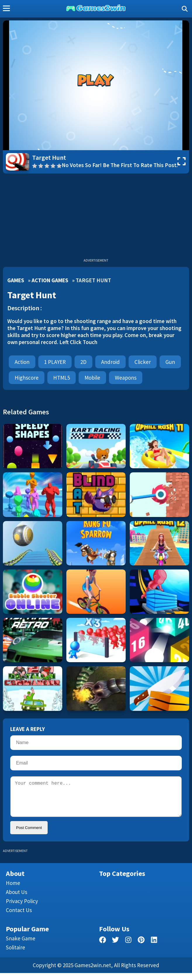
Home (13, 890)
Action (22, 362)
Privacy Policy (22, 908)
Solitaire (15, 954)
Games (16, 280)
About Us (17, 899)
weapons (126, 378)
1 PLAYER (55, 362)
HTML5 (62, 378)
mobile (92, 378)
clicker (143, 362)
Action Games (50, 280)
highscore (27, 378)
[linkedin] (154, 948)
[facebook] (103, 948)
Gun (170, 362)
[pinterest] (141, 948)
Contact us (19, 917)
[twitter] (115, 948)
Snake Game (21, 945)
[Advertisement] (96, 217)
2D (83, 362)
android (110, 362)
